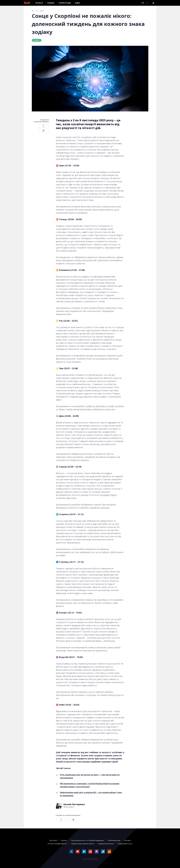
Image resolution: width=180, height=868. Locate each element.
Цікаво (37, 40)
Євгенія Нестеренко (74, 804)
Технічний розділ (114, 840)
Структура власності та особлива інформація (87, 840)
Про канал (53, 840)
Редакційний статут (125, 844)
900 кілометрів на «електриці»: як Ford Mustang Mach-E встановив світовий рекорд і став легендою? (90, 785)
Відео (78, 3)
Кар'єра (64, 840)
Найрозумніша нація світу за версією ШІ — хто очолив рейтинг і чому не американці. (91, 794)
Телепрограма (65, 3)
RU (148, 3)
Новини (51, 3)
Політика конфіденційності (57, 844)
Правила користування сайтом (83, 844)
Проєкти (39, 3)
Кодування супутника (106, 844)
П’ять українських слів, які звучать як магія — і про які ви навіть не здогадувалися (90, 776)
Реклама (127, 840)
